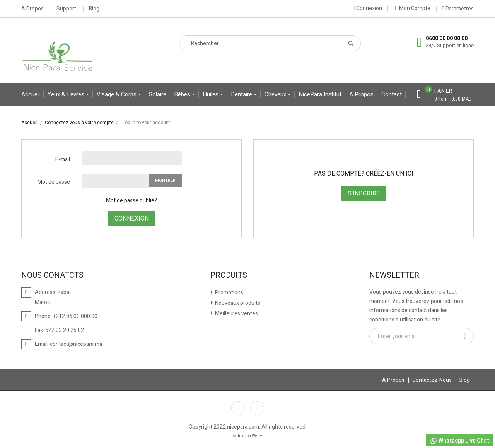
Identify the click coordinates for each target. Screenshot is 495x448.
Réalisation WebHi (248, 436)
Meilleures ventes (236, 314)
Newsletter (394, 275)
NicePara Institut (320, 94)
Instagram (257, 408)
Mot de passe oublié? (131, 201)
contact (392, 94)
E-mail (63, 160)
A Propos (32, 9)
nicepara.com (243, 427)
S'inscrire (364, 193)
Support (66, 9)
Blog (94, 9)
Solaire (158, 94)
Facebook (238, 408)
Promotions (229, 293)
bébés (183, 94)
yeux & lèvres (67, 94)
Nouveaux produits (237, 303)
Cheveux (276, 94)
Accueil (31, 94)
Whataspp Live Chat (459, 441)
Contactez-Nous (432, 380)
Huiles (211, 94)
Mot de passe (54, 182)
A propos (361, 94)
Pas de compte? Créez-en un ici (364, 174)
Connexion (132, 219)
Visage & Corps (117, 94)
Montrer (165, 180)
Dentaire (242, 94)
